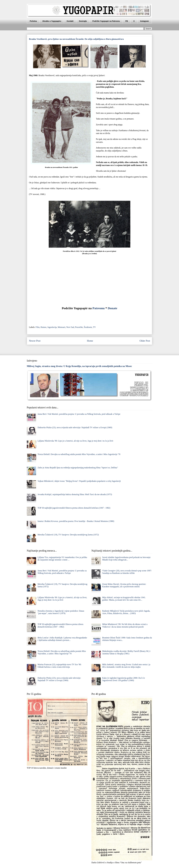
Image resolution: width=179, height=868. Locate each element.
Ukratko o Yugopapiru (52, 21)
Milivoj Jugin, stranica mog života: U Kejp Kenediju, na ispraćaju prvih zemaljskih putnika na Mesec (79, 366)
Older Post (145, 341)
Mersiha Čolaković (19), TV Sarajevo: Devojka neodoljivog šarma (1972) (68, 535)
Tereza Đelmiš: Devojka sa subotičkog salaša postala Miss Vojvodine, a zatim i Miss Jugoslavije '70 (79, 454)
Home (90, 341)
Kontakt (70, 21)
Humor (43, 327)
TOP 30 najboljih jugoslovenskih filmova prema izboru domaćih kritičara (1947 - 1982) (74, 508)
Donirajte (83, 21)
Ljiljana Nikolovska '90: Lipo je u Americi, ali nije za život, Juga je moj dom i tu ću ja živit (75, 441)
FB (127, 21)
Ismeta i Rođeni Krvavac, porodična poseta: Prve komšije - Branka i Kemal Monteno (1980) (76, 521)
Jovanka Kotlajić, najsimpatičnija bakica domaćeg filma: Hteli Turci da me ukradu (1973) (75, 494)
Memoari (61, 327)
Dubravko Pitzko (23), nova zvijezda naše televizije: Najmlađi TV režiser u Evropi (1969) (75, 427)
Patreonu (99, 308)
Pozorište (79, 327)
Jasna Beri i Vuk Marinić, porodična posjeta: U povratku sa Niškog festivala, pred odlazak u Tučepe (79, 414)
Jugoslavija (52, 327)
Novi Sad (70, 327)
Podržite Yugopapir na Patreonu (106, 21)
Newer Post (35, 341)
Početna (33, 21)
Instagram (145, 21)
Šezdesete (88, 327)
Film (38, 327)
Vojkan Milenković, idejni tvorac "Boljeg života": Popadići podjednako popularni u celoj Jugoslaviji (79, 481)
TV (94, 327)
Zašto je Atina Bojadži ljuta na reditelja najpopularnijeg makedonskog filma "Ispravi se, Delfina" (78, 468)
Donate (112, 308)
